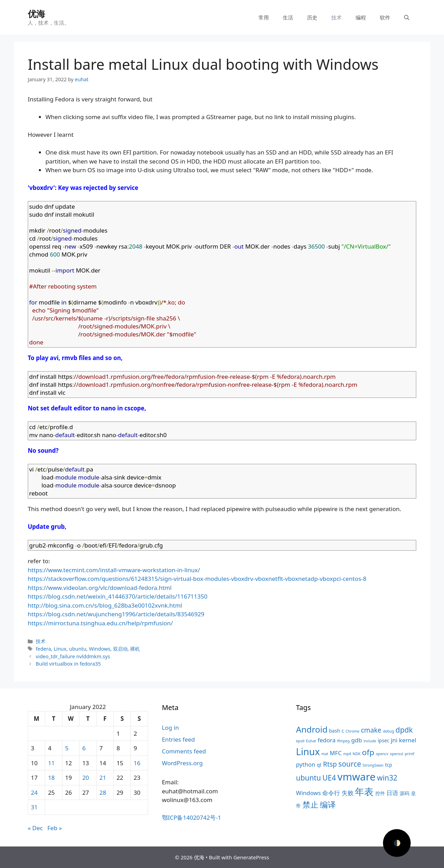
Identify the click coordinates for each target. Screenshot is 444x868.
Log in (170, 728)
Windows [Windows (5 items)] (308, 793)
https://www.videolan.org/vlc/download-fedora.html (100, 588)
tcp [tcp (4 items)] (388, 765)
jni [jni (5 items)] (394, 740)
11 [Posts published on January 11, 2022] (51, 763)
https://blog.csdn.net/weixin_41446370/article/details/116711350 (118, 596)
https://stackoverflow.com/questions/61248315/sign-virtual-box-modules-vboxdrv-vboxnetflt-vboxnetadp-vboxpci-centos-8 (197, 579)
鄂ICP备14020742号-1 (192, 817)
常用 (264, 17)
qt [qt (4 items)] (319, 765)
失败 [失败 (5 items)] (348, 793)
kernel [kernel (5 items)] (407, 740)
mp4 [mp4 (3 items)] (347, 754)
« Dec (35, 828)
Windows (100, 649)
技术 (336, 17)
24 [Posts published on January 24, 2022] (34, 792)
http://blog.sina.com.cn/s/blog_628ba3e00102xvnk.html (105, 605)
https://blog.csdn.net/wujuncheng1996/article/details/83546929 (116, 614)
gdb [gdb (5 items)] (357, 740)
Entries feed (178, 739)
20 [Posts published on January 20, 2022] (86, 778)
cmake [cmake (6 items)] (371, 730)
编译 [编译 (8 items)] (328, 805)
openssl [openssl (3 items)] (397, 754)
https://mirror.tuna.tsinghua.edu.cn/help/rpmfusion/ (100, 623)
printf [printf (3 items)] (410, 754)
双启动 (120, 649)
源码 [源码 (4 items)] (404, 793)
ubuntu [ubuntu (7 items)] (308, 778)
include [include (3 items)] (370, 741)
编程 (361, 17)
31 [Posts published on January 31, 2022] (34, 807)
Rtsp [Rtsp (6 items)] (330, 764)
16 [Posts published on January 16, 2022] (137, 763)
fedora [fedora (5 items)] (327, 740)
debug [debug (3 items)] (388, 731)
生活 (288, 17)
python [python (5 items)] (305, 764)
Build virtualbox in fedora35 (68, 664)
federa (43, 649)
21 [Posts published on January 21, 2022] (103, 778)
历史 (312, 17)
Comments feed (184, 751)
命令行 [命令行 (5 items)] (331, 793)
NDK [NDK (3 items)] (357, 754)
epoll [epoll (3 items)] (300, 741)
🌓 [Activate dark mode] (397, 843)
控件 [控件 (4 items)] (380, 793)
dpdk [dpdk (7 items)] (404, 730)
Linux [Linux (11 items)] (308, 752)
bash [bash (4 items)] (334, 731)
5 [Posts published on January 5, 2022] (67, 748)
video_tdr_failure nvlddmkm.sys (73, 656)
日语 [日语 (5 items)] (392, 793)
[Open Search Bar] (407, 17)
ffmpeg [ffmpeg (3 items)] (343, 741)
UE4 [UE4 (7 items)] (329, 778)
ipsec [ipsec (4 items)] (384, 740)
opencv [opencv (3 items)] (382, 754)
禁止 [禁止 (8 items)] (310, 805)
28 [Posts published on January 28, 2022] (103, 792)
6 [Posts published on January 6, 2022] (84, 748)
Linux (60, 649)
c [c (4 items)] (343, 731)
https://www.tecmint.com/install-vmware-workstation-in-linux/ (114, 570)
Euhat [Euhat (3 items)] (311, 741)
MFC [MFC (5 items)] (336, 753)
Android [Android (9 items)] (312, 729)
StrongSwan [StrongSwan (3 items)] (373, 765)
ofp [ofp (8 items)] (368, 752)
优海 (36, 14)
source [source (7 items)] (350, 764)
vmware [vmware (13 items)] (357, 777)
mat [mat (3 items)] (325, 754)
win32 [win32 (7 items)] (387, 778)
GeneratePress (251, 857)
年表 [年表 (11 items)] (364, 791)
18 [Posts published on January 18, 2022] (51, 778)
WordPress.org (182, 763)
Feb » (55, 828)
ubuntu (78, 649)
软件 (385, 17)
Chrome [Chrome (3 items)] (352, 731)
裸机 (135, 649)
